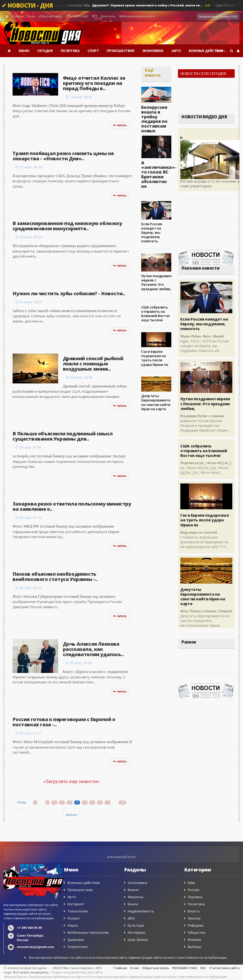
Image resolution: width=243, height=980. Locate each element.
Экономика (137, 883)
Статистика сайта (224, 968)
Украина (195, 897)
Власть (194, 911)
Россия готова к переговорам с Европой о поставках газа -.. (64, 722)
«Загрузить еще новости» (72, 781)
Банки (133, 904)
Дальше (71, 815)
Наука (73, 925)
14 (85, 803)
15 (92, 803)
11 (62, 803)
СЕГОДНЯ (45, 51)
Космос (74, 918)
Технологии (78, 911)
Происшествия (80, 890)
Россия (193, 890)
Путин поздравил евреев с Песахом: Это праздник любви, (156, 282)
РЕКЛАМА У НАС (77, 16)
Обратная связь (51, 16)
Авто (72, 897)
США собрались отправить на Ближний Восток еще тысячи (155, 314)
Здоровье (76, 940)
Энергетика (77, 947)
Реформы (196, 925)
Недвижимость (141, 911)
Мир (191, 883)
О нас (31, 16)
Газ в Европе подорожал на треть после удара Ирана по (155, 358)
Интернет (76, 904)
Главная (18, 16)
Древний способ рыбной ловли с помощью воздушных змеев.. (93, 364)
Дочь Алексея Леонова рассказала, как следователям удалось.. (93, 649)
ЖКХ (131, 918)
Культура (136, 925)
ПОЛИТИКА (70, 51)
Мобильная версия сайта (137, 16)
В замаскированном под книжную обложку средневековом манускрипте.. (67, 226)
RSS (95, 16)
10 (54, 803)
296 (122, 803)
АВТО (176, 51)
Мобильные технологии (88, 932)
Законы (194, 918)
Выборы (195, 947)
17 (107, 803)
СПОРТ (93, 51)
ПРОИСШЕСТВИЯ (120, 51)
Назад (22, 802)
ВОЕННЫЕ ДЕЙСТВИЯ (206, 51)
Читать (120, 125)
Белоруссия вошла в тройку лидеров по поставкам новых (154, 119)
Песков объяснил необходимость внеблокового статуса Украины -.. (55, 577)
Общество (197, 932)
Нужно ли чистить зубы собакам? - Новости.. (69, 293)
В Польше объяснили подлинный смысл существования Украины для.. (63, 436)
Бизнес (133, 890)
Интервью (137, 932)
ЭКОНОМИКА (153, 51)
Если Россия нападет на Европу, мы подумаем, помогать (152, 233)
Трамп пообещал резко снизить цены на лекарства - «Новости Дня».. (63, 156)
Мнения (194, 940)
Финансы (136, 897)
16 (100, 803)
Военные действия (84, 883)
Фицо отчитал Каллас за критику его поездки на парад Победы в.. (94, 83)
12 (70, 803)
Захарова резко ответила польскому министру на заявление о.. (72, 506)
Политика (196, 904)
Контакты (108, 16)
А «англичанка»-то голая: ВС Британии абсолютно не (159, 174)
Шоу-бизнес (138, 940)
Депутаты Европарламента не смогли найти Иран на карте (156, 402)
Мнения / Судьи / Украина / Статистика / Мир (116, 5)
